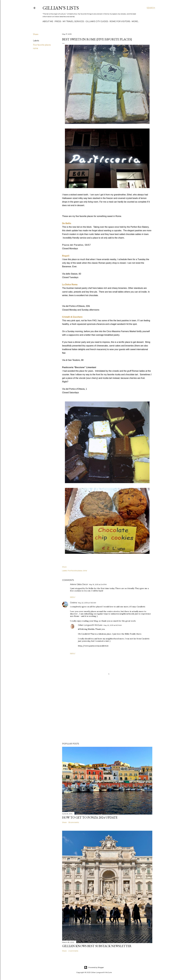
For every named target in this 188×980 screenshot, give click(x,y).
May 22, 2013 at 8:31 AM (113, 625)
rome (36, 48)
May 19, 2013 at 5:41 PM (98, 584)
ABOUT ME (48, 21)
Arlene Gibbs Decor (79, 584)
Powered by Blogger (94, 967)
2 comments (73, 951)
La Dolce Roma (70, 285)
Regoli (66, 256)
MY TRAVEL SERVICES (73, 21)
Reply (73, 597)
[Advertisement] (107, 717)
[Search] (151, 8)
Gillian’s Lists (61, 8)
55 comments (74, 822)
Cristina (73, 603)
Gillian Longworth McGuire (90, 625)
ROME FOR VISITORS (120, 21)
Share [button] (36, 34)
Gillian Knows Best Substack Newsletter (97, 946)
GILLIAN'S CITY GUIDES (97, 21)
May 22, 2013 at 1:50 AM (87, 603)
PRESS (58, 21)
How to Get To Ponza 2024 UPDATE (90, 817)
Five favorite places (42, 45)
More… (135, 21)
